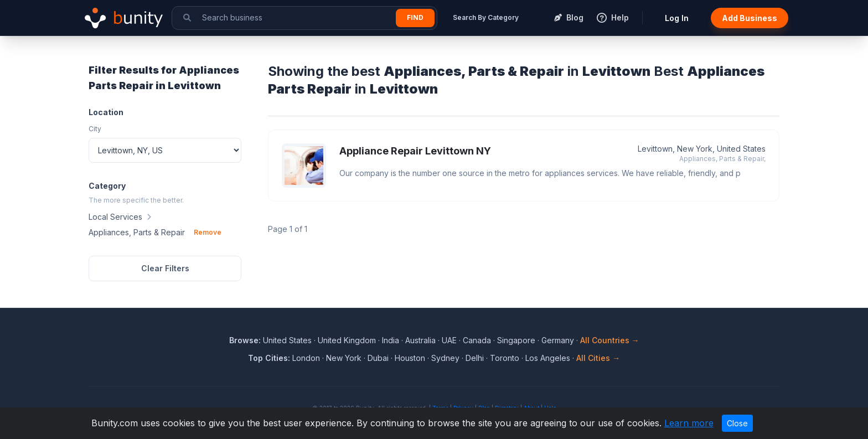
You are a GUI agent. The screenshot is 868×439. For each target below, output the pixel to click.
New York (344, 358)
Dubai (378, 358)
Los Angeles (548, 358)
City (95, 129)
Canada (477, 340)
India (391, 340)
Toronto (505, 358)
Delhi (475, 358)
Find (415, 17)
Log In (677, 18)
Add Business (750, 18)
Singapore (516, 340)
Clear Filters (165, 268)
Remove (208, 232)
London (306, 358)
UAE (449, 340)
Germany (558, 340)
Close (737, 423)
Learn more (689, 423)
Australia (420, 340)
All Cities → (598, 358)
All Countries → (610, 340)
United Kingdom (347, 340)
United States (287, 340)
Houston (410, 358)
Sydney (445, 358)
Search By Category (486, 17)
